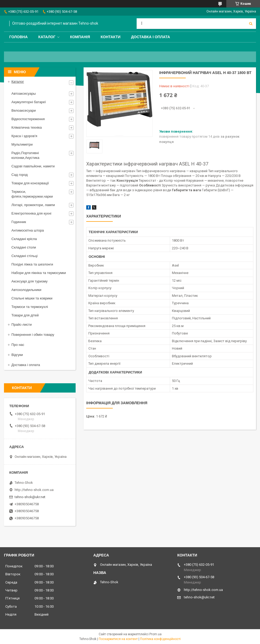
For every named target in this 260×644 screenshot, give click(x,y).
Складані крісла (24, 239)
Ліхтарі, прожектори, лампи (33, 205)
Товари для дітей (25, 315)
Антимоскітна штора (28, 230)
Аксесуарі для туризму (29, 281)
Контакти (110, 37)
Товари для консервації (30, 183)
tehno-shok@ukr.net (30, 497)
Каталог (47, 37)
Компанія (80, 37)
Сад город (19, 175)
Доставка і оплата (151, 37)
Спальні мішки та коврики (32, 298)
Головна (18, 37)
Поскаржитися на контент (118, 639)
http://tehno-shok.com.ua (34, 490)
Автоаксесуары (24, 93)
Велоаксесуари (24, 110)
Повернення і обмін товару (33, 335)
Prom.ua (155, 634)
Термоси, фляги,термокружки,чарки (32, 194)
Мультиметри (22, 144)
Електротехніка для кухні (31, 213)
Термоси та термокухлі (30, 307)
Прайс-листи (21, 325)
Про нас (18, 345)
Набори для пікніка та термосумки (39, 273)
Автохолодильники (26, 290)
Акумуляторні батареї (29, 102)
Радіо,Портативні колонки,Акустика (25, 155)
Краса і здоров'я (24, 136)
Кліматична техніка (27, 127)
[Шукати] (251, 24)
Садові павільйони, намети (33, 166)
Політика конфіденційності (160, 639)
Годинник (19, 222)
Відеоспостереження (28, 119)
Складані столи (24, 247)
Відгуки (17, 355)
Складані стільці (25, 256)
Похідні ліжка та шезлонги (32, 264)
